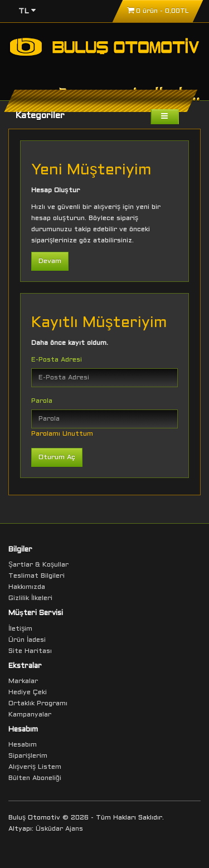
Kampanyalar (30, 715)
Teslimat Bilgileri (37, 576)
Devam (50, 261)
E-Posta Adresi (57, 360)
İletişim (20, 629)
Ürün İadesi (27, 640)
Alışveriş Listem (35, 767)
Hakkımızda (27, 587)
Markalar (23, 681)
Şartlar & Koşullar (38, 565)
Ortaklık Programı (38, 704)
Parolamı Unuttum (62, 434)
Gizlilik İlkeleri (30, 598)
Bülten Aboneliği (35, 778)
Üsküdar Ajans (59, 829)
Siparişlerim (28, 756)
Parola (42, 401)
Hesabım (23, 745)
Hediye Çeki (28, 693)
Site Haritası (30, 651)
